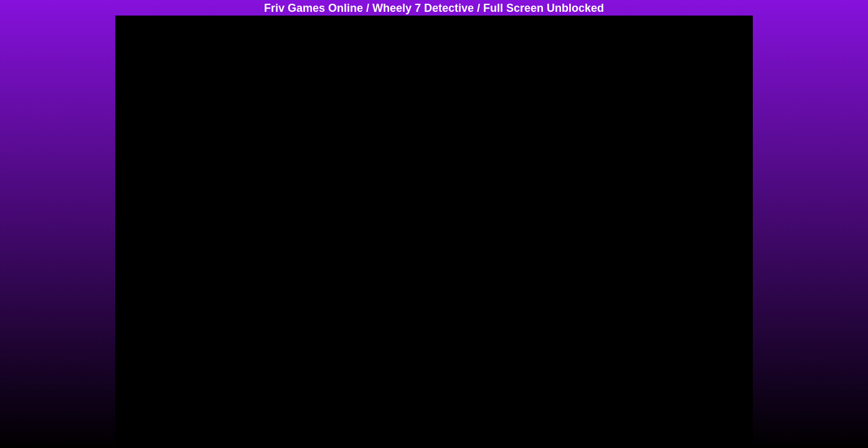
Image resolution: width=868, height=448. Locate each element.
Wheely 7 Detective (423, 8)
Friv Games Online (314, 8)
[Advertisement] (50, 202)
